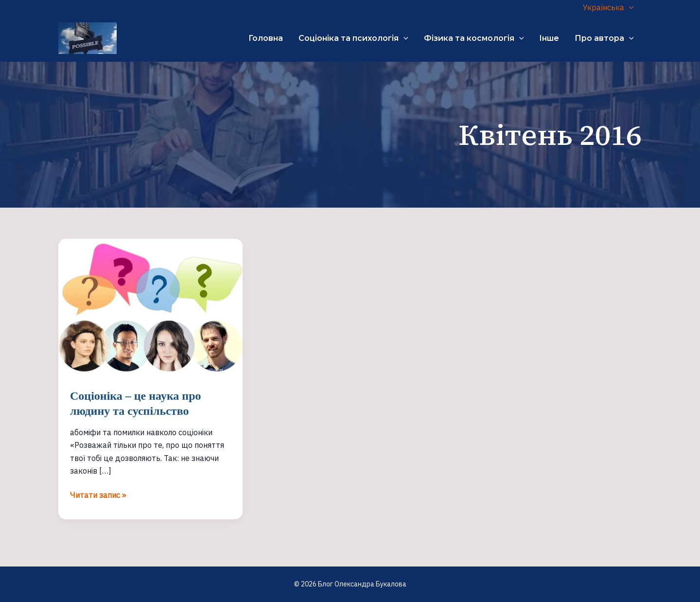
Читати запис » (98, 495)
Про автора (604, 38)
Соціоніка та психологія (353, 38)
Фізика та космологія (474, 38)
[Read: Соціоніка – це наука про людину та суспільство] (150, 307)
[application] (629, 7)
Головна (266, 38)
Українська (608, 7)
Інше (549, 38)
